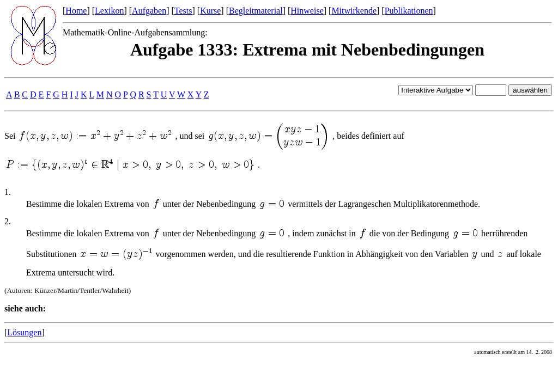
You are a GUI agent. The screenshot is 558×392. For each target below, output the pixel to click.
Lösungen (24, 332)
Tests (183, 11)
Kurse (210, 11)
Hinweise (307, 11)
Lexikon (109, 11)
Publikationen (409, 11)
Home (76, 11)
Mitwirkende (354, 11)
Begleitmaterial (256, 11)
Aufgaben (149, 11)
